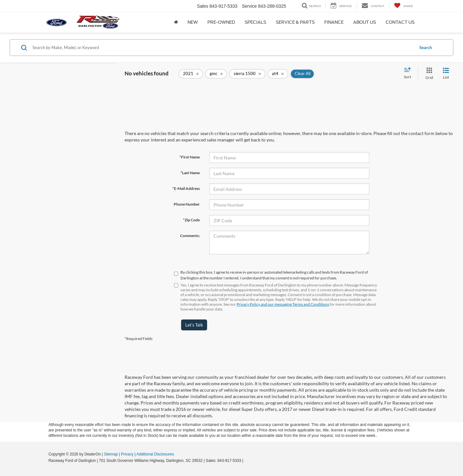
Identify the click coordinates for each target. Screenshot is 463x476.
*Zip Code (191, 220)
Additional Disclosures (155, 454)
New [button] (193, 22)
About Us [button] (365, 22)
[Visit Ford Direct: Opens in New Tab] (246, 461)
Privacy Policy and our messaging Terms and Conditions (283, 304)
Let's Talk (194, 325)
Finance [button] (334, 22)
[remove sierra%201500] (247, 74)
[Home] (176, 22)
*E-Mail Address (186, 188)
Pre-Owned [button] (221, 22)
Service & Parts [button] (295, 22)
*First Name (190, 157)
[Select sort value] (409, 73)
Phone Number (187, 204)
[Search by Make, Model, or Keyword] (222, 47)
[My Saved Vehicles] (403, 6)
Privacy (127, 454)
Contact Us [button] (400, 22)
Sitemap (111, 454)
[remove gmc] (216, 74)
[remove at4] (278, 74)
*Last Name (190, 173)
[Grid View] (428, 74)
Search (426, 47)
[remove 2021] (191, 74)
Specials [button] (255, 22)
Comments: (190, 236)
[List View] (446, 74)
